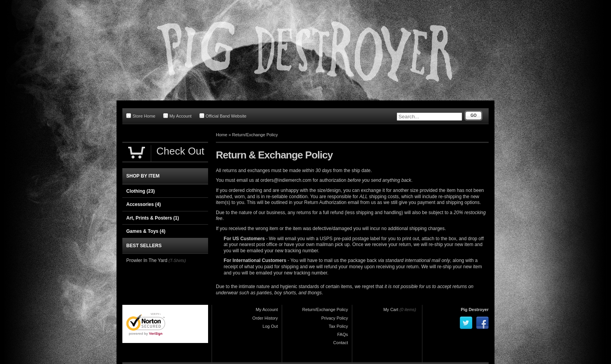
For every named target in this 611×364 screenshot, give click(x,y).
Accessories (144, 204)
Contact (341, 343)
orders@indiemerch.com (286, 180)
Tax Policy (338, 326)
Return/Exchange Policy (255, 135)
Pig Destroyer (475, 309)
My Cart (391, 309)
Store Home (141, 116)
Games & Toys (146, 231)
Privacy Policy (335, 318)
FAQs (343, 334)
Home (222, 135)
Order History (265, 318)
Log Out (270, 326)
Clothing (140, 191)
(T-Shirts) (177, 260)
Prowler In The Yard (147, 260)
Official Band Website (223, 116)
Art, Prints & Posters (153, 218)
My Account (177, 116)
